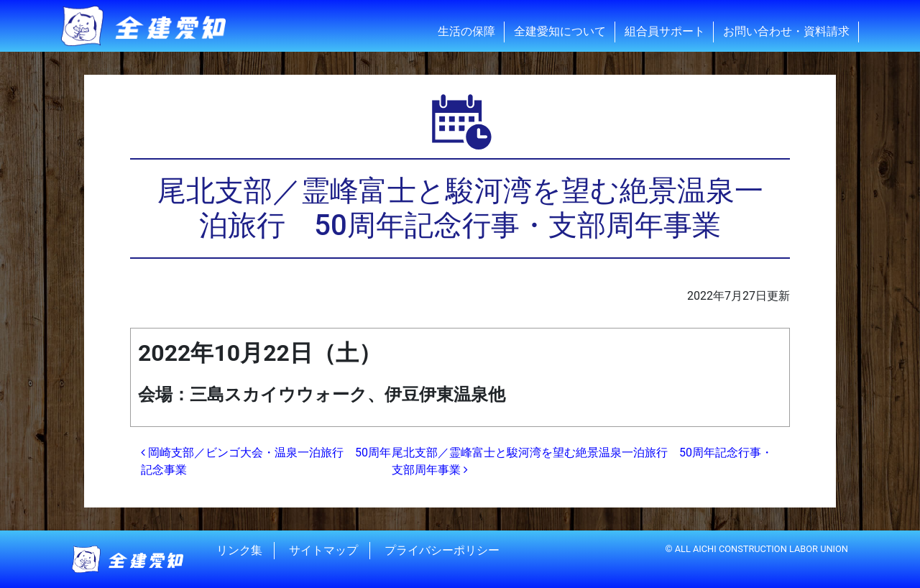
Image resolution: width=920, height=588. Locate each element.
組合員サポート (665, 31)
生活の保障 (466, 31)
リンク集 (239, 550)
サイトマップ (323, 550)
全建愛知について (560, 31)
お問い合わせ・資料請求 (786, 31)
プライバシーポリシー (442, 550)
